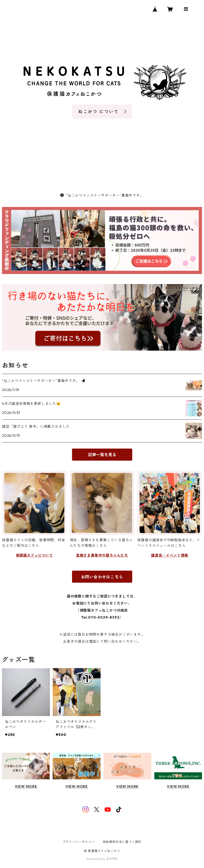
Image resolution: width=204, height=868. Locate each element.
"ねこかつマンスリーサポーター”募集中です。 (102, 195)
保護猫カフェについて (34, 555)
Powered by (102, 859)
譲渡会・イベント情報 (170, 555)
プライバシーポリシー (79, 842)
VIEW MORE (26, 786)
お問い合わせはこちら (102, 577)
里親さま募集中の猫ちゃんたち (102, 555)
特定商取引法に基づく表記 (122, 842)
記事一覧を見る (102, 455)
